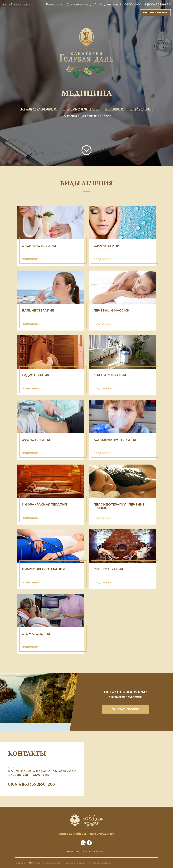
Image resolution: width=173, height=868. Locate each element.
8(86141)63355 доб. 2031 (32, 784)
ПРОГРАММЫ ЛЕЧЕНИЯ (81, 109)
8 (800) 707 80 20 (157, 5)
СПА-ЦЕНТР (114, 109)
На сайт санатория (16, 5)
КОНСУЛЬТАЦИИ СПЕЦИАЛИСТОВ (86, 116)
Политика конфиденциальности (45, 863)
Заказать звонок (155, 12)
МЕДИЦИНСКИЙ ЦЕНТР (38, 109)
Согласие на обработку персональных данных (89, 863)
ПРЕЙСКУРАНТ (141, 109)
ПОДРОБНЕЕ (31, 259)
